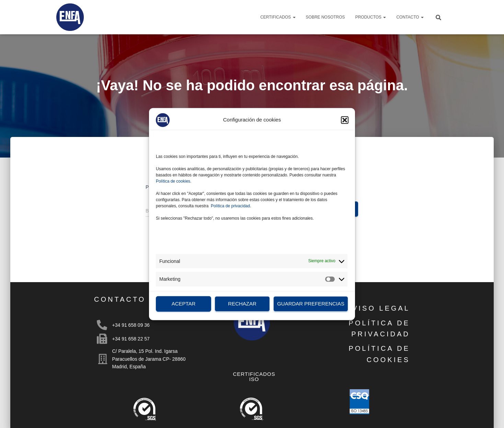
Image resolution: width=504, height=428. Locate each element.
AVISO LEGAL (378, 308)
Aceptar (184, 304)
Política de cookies (173, 181)
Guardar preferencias (311, 304)
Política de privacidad (230, 206)
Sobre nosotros (325, 17)
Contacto (410, 17)
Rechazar (242, 304)
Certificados (278, 17)
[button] (345, 120)
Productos (371, 17)
